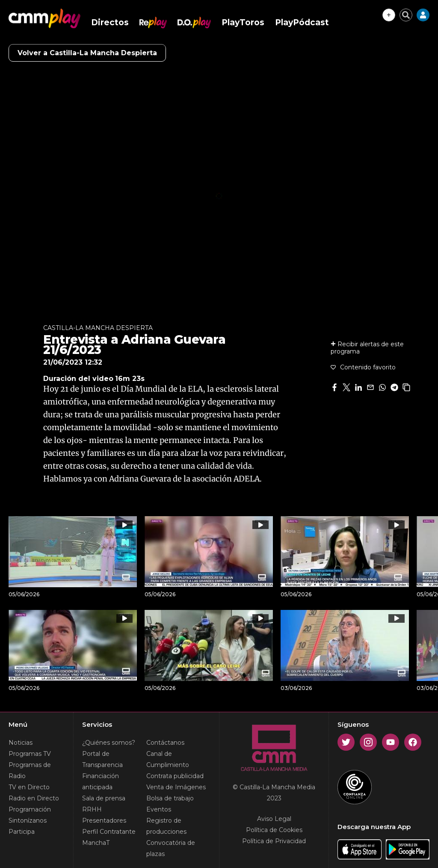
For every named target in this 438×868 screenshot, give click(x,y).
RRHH (92, 809)
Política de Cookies (274, 830)
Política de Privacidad (274, 841)
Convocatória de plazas (171, 848)
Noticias (21, 743)
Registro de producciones (166, 826)
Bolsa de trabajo (170, 798)
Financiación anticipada (101, 782)
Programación (30, 809)
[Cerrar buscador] (406, 15)
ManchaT (96, 843)
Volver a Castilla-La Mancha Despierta (87, 53)
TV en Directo (29, 787)
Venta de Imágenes (176, 787)
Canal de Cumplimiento (168, 759)
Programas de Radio (30, 770)
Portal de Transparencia (102, 759)
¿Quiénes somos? (109, 743)
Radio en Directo (34, 798)
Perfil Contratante (109, 832)
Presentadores (104, 820)
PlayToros (243, 22)
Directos (110, 22)
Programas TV (30, 754)
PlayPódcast (302, 22)
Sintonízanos (28, 820)
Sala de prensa (104, 798)
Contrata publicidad (175, 776)
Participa (22, 832)
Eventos (159, 809)
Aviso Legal (274, 819)
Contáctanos (165, 743)
